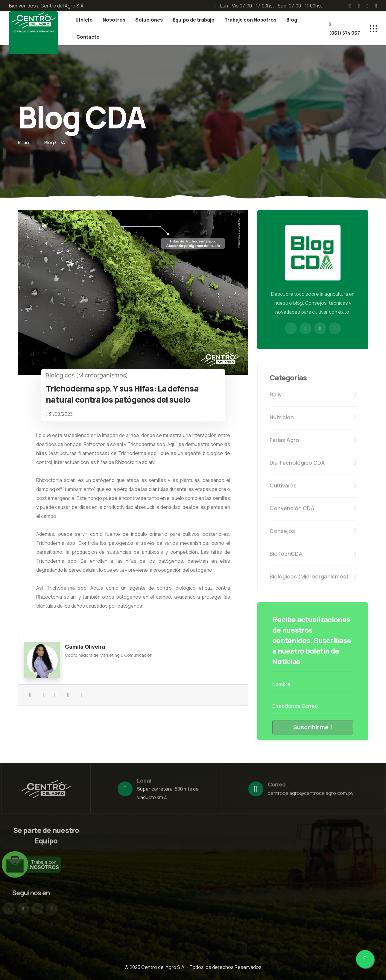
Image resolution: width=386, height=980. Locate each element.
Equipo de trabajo (194, 20)
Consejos (313, 535)
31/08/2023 (61, 414)
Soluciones (149, 20)
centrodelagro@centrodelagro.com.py (311, 797)
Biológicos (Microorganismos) (87, 375)
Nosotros (114, 20)
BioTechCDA (313, 558)
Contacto (88, 37)
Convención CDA (313, 512)
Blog (292, 20)
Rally (313, 399)
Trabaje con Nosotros (250, 20)
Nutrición (313, 421)
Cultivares (313, 490)
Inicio (85, 20)
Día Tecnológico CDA (313, 467)
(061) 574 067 (345, 33)
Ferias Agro (313, 444)
